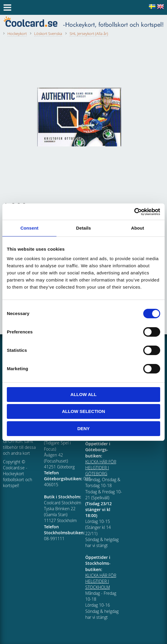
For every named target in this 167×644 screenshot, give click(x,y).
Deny (83, 428)
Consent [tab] (30, 228)
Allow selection (84, 411)
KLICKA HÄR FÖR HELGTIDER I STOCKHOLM (101, 581)
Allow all (83, 394)
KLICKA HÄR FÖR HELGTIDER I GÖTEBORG (101, 468)
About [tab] (138, 228)
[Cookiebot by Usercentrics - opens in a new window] (134, 212)
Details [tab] (83, 228)
